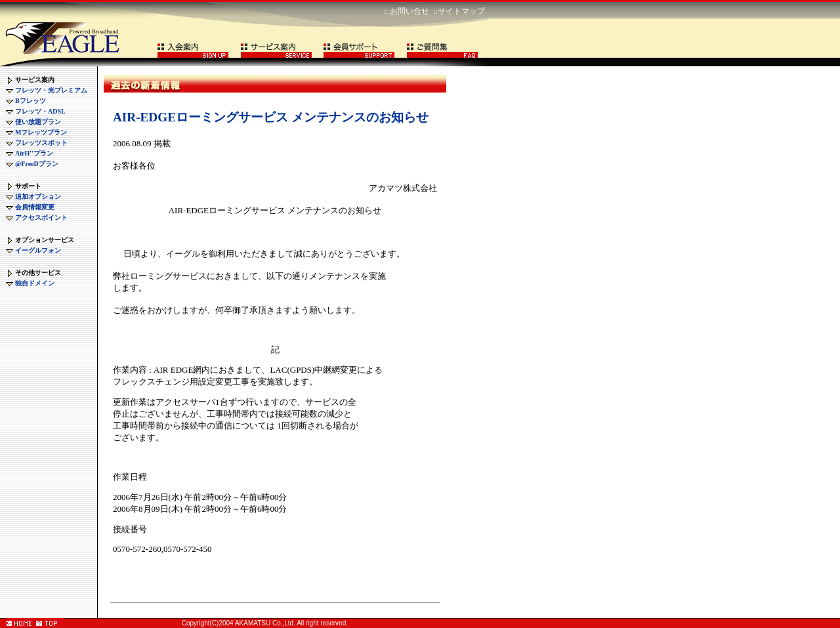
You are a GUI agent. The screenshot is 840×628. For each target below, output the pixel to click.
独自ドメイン (35, 283)
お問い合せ (409, 11)
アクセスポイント (41, 218)
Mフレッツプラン (41, 132)
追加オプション (38, 197)
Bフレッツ (31, 101)
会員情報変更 (35, 207)
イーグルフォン (38, 250)
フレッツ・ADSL (40, 111)
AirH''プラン (34, 153)
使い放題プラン (38, 122)
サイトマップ (461, 11)
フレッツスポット (41, 143)
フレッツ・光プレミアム (51, 90)
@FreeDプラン (37, 164)
